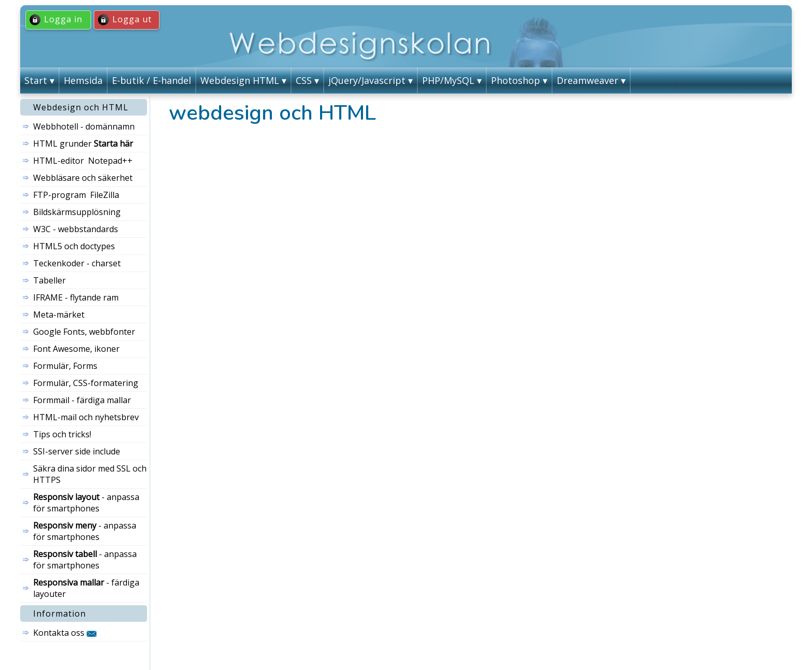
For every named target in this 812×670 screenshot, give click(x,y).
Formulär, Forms (65, 366)
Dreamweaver (588, 80)
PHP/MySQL (448, 80)
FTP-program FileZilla (76, 195)
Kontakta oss (65, 633)
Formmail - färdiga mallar (82, 400)
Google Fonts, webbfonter (84, 332)
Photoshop (516, 80)
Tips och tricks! (62, 434)
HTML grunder (83, 144)
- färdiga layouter (86, 588)
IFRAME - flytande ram (76, 297)
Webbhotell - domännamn (84, 126)
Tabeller (49, 280)
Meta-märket (59, 315)
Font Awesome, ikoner (76, 349)
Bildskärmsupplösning (77, 212)
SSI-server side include (77, 451)
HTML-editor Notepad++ (83, 161)
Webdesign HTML (240, 80)
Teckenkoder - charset (77, 263)
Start (36, 80)
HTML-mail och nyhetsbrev (86, 417)
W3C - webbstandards (76, 229)
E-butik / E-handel (151, 80)
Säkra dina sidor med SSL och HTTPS (90, 474)
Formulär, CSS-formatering (86, 383)
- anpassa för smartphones (86, 503)
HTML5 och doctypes (74, 246)
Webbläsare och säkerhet (83, 178)
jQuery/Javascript (367, 80)
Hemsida (83, 80)
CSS (304, 80)
